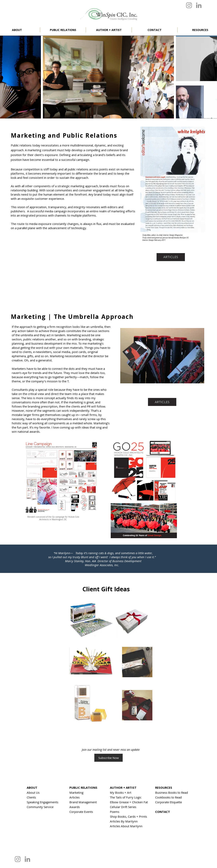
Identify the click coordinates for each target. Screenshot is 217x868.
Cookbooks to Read (168, 797)
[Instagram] (189, 5)
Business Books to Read (172, 792)
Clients (31, 797)
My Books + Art (121, 792)
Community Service (40, 807)
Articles (74, 797)
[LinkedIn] (199, 5)
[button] (63, 30)
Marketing (76, 792)
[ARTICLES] (171, 257)
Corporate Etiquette (169, 802)
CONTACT (163, 812)
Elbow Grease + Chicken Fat (129, 802)
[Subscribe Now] (108, 758)
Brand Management (83, 802)
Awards (75, 807)
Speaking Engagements (42, 802)
